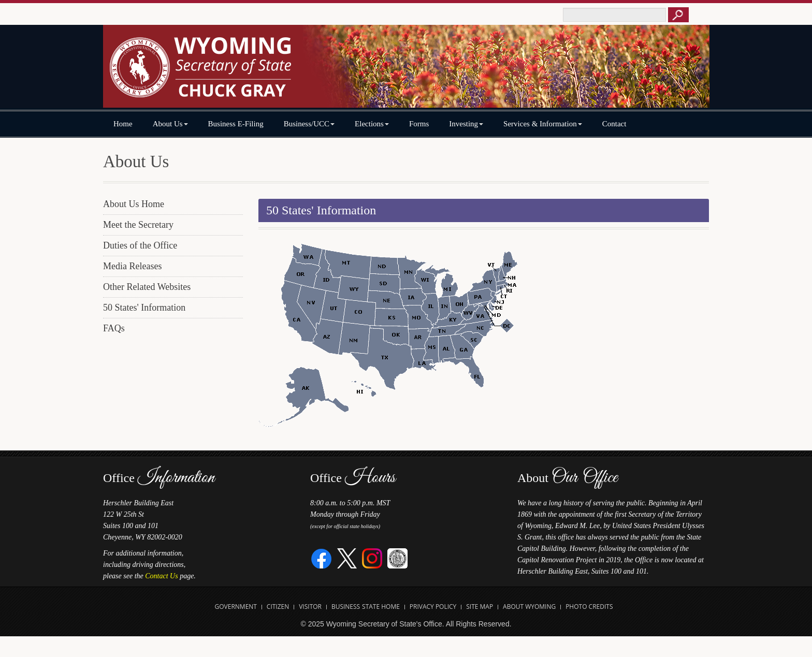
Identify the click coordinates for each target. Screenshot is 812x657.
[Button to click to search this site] (678, 15)
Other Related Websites (147, 287)
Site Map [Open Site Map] (480, 607)
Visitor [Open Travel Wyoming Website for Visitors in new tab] (310, 607)
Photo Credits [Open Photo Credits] (589, 607)
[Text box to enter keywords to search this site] (614, 15)
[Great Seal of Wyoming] (397, 558)
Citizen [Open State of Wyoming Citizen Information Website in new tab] (278, 607)
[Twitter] (347, 558)
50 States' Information (144, 308)
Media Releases (132, 266)
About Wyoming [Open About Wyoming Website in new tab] (529, 607)
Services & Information (543, 124)
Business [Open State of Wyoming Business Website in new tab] (346, 607)
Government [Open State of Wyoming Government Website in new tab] (236, 607)
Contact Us (161, 576)
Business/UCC (309, 124)
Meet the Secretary (138, 225)
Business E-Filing (236, 124)
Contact (614, 124)
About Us (170, 124)
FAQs (114, 328)
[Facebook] (322, 558)
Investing (466, 124)
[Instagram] (372, 558)
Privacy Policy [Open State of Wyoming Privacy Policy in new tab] (433, 607)
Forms (419, 124)
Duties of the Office (140, 245)
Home (123, 124)
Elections (372, 124)
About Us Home (134, 204)
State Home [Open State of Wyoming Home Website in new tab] (381, 607)
